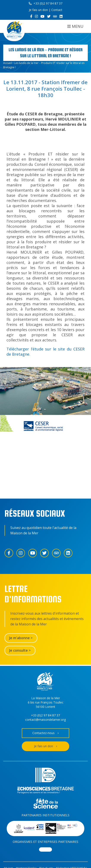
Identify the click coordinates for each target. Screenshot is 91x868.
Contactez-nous (45, 733)
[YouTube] (42, 16)
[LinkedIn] (61, 16)
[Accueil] (14, 30)
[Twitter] (49, 16)
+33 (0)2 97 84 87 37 (45, 3)
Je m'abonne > (21, 638)
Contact (57, 10)
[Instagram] (36, 16)
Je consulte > (20, 650)
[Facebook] (31, 16)
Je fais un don (38, 10)
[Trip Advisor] (55, 16)
